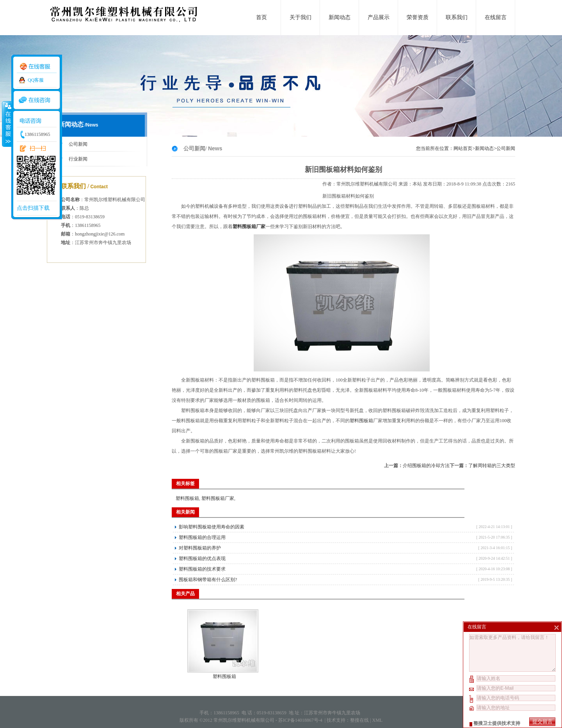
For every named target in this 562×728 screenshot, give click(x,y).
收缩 (7, 124)
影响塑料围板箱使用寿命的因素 (212, 527)
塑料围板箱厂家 (218, 498)
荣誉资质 (418, 17)
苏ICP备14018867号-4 (301, 720)
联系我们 (457, 17)
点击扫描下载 (33, 208)
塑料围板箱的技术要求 (202, 569)
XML (377, 720)
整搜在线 (359, 720)
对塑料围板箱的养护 (200, 548)
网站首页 (463, 148)
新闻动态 (340, 17)
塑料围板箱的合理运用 (202, 537)
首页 (261, 17)
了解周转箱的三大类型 (492, 466)
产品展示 (379, 17)
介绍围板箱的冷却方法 (426, 466)
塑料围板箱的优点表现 (202, 558)
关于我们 (301, 17)
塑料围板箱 (361, 421)
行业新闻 (78, 159)
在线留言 (496, 17)
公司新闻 (78, 144)
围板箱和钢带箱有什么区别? (208, 580)
